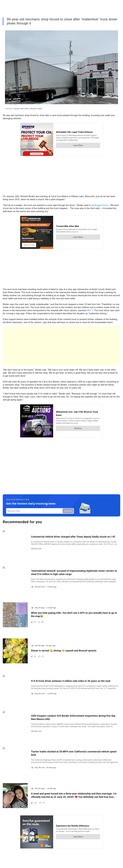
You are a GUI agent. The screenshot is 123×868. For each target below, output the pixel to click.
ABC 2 (90, 310)
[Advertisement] (61, 346)
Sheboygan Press (100, 205)
